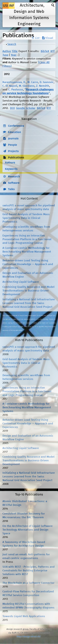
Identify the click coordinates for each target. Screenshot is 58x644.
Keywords (11, 169)
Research (14, 177)
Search (12, 44)
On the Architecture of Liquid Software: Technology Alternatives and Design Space (28, 530)
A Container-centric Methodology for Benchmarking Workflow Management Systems (27, 252)
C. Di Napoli (10, 86)
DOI (12, 108)
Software (14, 183)
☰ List (36, 38)
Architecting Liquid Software (21, 282)
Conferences (16, 126)
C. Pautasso (16, 90)
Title (15, 51)
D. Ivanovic (47, 82)
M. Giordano (27, 86)
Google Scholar (26, 108)
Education (15, 132)
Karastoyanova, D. (14, 82)
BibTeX (45, 51)
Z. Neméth (43, 86)
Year (14, 55)
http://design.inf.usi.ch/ (29, 637)
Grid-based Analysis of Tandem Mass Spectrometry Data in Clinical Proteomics (26, 218)
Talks (11, 189)
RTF (53, 51)
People (13, 145)
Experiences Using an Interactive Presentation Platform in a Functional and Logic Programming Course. (27, 239)
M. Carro (33, 82)
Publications (16, 158)
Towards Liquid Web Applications (24, 616)
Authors (10, 163)
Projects (13, 151)
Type (5, 55)
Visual (48, 38)
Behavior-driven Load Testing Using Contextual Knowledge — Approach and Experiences (28, 264)
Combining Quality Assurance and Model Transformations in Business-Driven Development (28, 291)
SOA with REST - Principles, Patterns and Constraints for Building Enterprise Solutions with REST (29, 571)
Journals (13, 139)
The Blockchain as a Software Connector (28, 583)
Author (7, 51)
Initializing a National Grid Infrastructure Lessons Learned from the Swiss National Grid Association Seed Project (29, 303)
